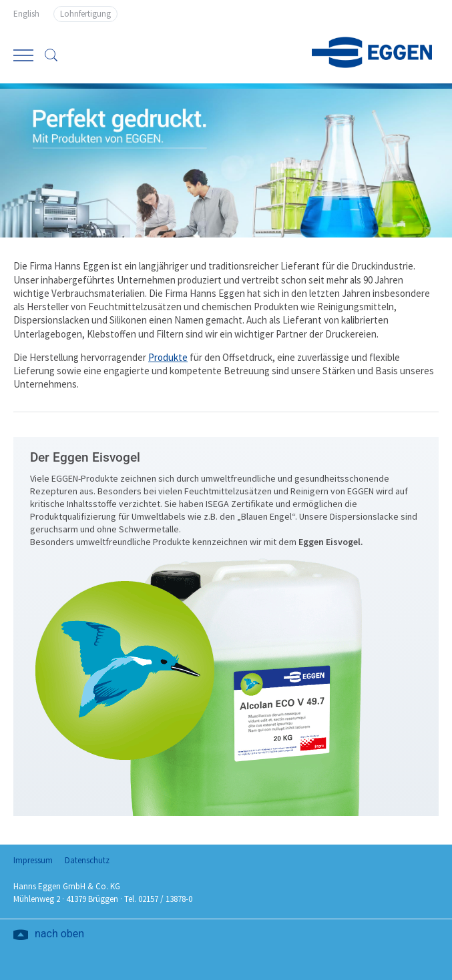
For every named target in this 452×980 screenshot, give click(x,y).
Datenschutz (87, 860)
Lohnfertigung (85, 14)
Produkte (168, 357)
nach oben (59, 935)
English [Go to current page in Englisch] (26, 14)
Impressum (33, 860)
